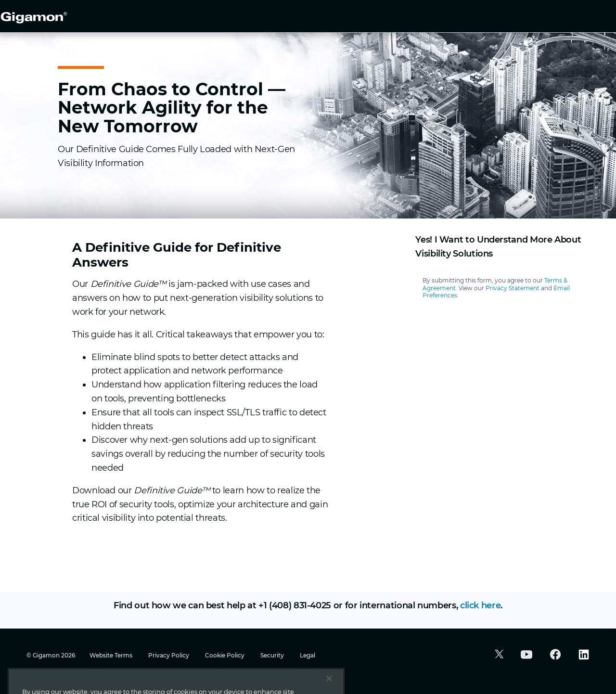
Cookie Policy (225, 655)
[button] (498, 655)
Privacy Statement (513, 288)
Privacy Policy (169, 655)
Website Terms (112, 655)
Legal (308, 655)
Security (273, 655)
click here (480, 605)
